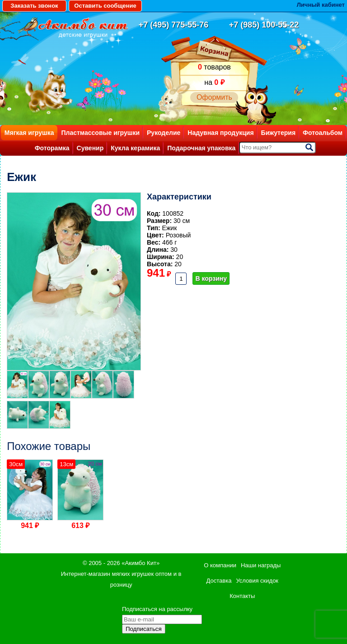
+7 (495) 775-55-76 (174, 25)
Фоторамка (52, 148)
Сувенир (90, 148)
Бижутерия (279, 133)
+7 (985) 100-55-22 (264, 25)
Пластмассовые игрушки (100, 133)
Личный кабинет (321, 5)
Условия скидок (257, 581)
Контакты (242, 596)
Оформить (214, 97)
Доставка (219, 581)
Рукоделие (164, 133)
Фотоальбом (323, 133)
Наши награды (261, 565)
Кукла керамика (135, 148)
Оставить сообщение (105, 6)
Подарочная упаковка (201, 148)
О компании (220, 565)
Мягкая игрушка (29, 133)
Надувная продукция (220, 133)
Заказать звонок (34, 6)
